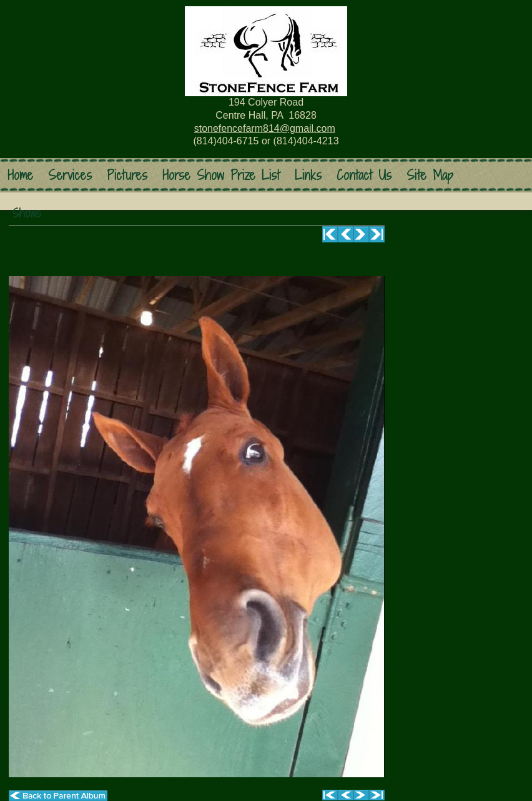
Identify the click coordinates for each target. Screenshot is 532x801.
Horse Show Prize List (221, 175)
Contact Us (364, 175)
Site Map (430, 175)
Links (308, 175)
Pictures (127, 175)
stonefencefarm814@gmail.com (265, 128)
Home (20, 175)
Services (70, 175)
